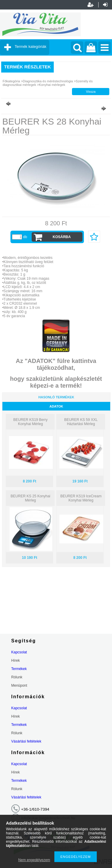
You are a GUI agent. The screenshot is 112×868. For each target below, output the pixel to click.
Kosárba (62, 237)
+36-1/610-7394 (35, 809)
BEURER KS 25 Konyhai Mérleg (31, 498)
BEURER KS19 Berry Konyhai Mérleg (31, 422)
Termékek (19, 669)
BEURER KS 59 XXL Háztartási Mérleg (81, 422)
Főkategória (11, 81)
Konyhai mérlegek (52, 85)
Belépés (105, 5)
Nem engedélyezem (34, 860)
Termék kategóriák (30, 47)
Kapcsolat (19, 652)
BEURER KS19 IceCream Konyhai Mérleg (81, 498)
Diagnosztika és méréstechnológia (48, 81)
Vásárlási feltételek (26, 741)
